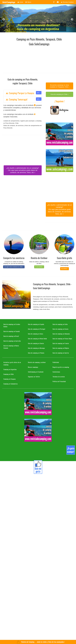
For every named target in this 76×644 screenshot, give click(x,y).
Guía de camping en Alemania (61, 334)
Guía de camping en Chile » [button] (60, 94)
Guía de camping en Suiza (36, 334)
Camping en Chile (9, 374)
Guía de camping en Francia (61, 343)
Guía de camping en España (36, 324)
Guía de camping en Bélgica (61, 348)
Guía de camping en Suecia (36, 343)
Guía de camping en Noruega (36, 348)
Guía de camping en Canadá (12, 331)
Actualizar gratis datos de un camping (12, 363)
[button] (14, 267)
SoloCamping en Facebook (36, 372)
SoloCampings (9, 2)
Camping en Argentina (10, 369)
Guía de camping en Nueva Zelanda (11, 347)
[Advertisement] (24, 59)
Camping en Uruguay (10, 379)
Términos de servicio (59, 377)
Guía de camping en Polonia (36, 353)
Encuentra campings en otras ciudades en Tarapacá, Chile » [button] (59, 86)
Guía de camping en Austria (61, 353)
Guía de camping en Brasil (11, 336)
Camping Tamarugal (24, 99)
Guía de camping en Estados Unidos (12, 325)
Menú (28, 2)
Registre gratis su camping (61, 367)
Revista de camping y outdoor (37, 362)
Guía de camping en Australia (12, 341)
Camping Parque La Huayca (24, 93)
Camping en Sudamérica (11, 384)
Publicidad (56, 362)
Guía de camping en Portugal (37, 329)
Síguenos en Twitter (34, 377)
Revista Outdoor (67, 2)
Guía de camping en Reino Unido (37, 339)
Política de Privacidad (59, 381)
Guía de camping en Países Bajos (62, 339)
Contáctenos (56, 372)
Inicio (20, 2)
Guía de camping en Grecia (60, 329)
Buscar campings (33, 367)
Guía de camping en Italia (60, 324)
